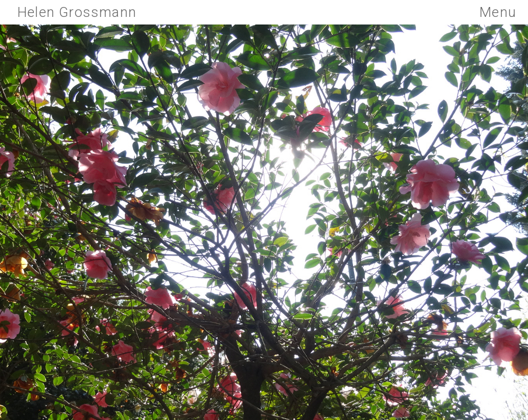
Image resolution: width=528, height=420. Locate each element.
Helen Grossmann (77, 12)
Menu (498, 12)
